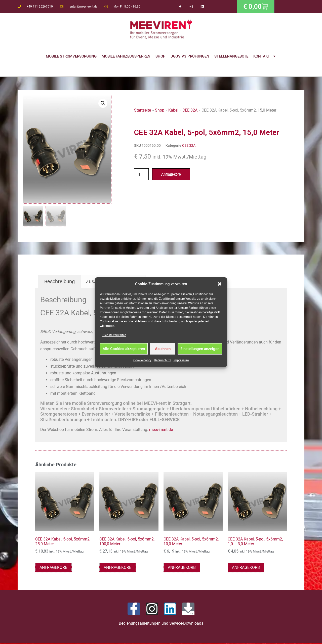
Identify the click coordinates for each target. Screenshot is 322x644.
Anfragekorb (171, 174)
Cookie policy (142, 360)
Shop (160, 56)
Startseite (143, 110)
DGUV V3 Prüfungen (190, 56)
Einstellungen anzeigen (200, 349)
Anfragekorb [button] (53, 568)
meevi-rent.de (161, 430)
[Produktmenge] (141, 174)
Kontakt (265, 56)
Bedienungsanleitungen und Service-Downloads (161, 624)
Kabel (173, 110)
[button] (220, 284)
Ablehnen (163, 349)
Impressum (181, 360)
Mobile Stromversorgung (71, 56)
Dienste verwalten (114, 335)
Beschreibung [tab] (59, 282)
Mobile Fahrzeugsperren (126, 56)
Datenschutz (163, 360)
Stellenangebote (231, 56)
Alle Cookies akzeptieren (124, 349)
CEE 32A (190, 110)
